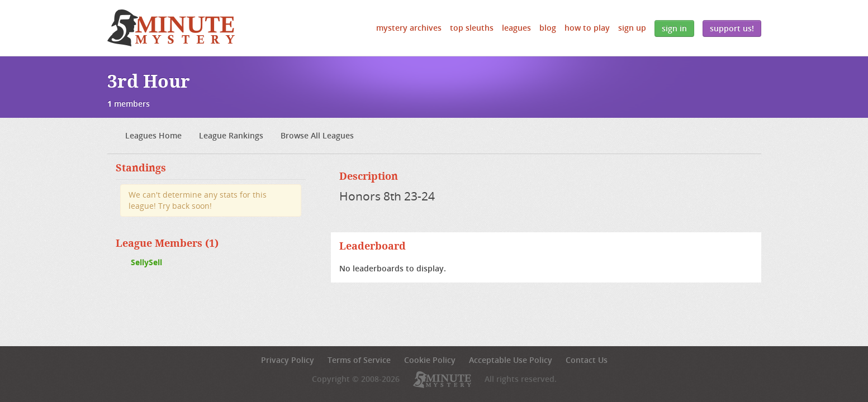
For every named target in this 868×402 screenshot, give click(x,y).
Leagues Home (153, 135)
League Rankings (231, 135)
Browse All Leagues (317, 135)
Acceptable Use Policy (511, 360)
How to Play (587, 28)
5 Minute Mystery (171, 28)
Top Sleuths (472, 28)
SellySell (146, 262)
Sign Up (632, 28)
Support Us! (732, 28)
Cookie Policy (430, 360)
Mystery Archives (409, 28)
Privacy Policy (288, 360)
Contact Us (587, 360)
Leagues (516, 28)
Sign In (674, 28)
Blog (548, 28)
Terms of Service (359, 360)
